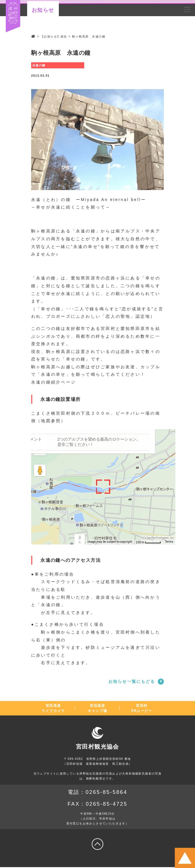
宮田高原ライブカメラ (53, 709)
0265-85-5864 (107, 793)
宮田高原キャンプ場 (97, 709)
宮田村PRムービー (142, 709)
